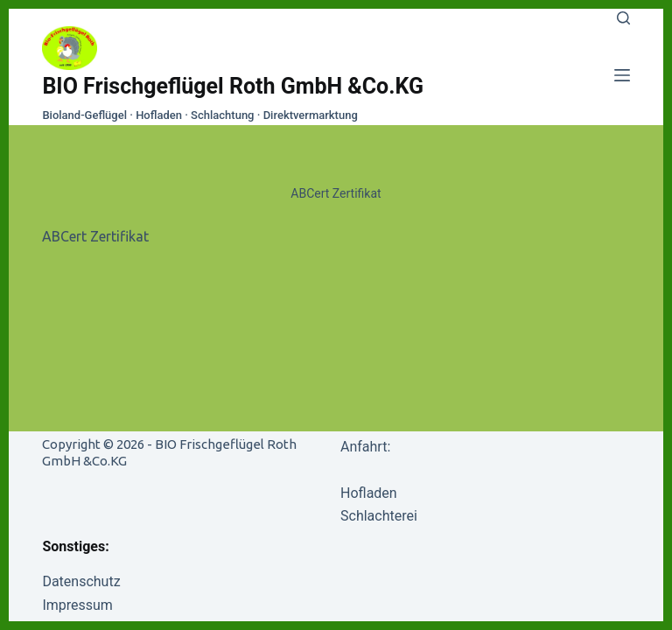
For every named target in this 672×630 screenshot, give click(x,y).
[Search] (623, 18)
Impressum (77, 605)
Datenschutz (81, 581)
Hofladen (369, 493)
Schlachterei (379, 516)
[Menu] (622, 75)
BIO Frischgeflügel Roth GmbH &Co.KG (233, 86)
